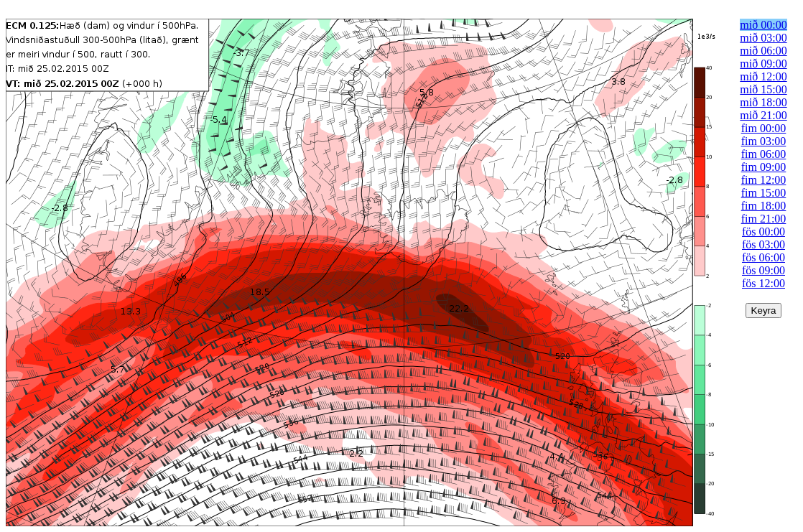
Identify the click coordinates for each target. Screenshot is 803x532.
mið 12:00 (763, 76)
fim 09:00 (764, 167)
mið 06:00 (763, 51)
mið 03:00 (763, 38)
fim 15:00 (764, 193)
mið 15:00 (763, 89)
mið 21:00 (763, 115)
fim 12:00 (764, 180)
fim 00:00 (764, 128)
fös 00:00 (763, 232)
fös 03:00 (763, 244)
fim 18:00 (764, 206)
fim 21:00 (764, 219)
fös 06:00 (763, 257)
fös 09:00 (763, 270)
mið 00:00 (763, 25)
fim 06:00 (764, 154)
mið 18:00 (763, 102)
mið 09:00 (763, 64)
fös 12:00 (763, 283)
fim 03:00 (764, 141)
